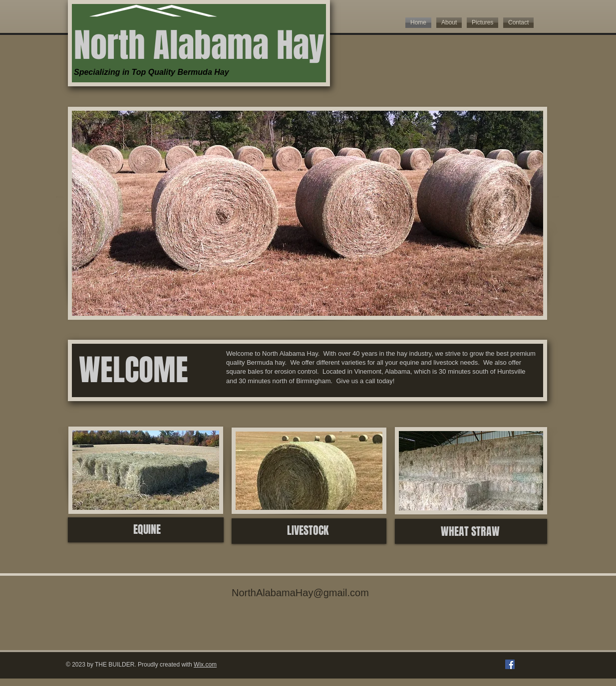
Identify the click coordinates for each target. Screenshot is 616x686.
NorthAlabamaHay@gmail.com (300, 593)
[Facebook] (510, 664)
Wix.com (205, 665)
